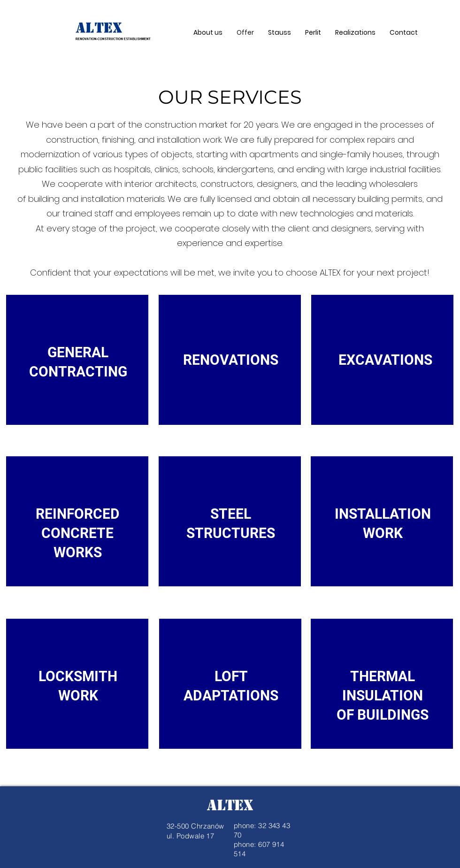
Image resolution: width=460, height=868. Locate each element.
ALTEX (230, 805)
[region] (78, 372)
